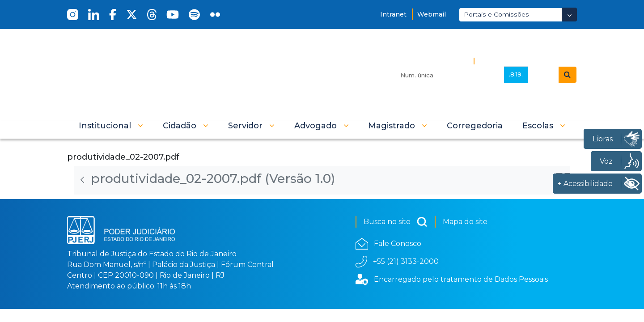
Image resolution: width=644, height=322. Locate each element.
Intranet (393, 14)
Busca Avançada (508, 61)
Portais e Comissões (496, 14)
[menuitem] (475, 126)
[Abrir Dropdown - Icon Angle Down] (569, 15)
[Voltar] (82, 180)
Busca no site (396, 222)
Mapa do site (465, 222)
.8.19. (516, 74)
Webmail (432, 14)
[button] (111, 126)
